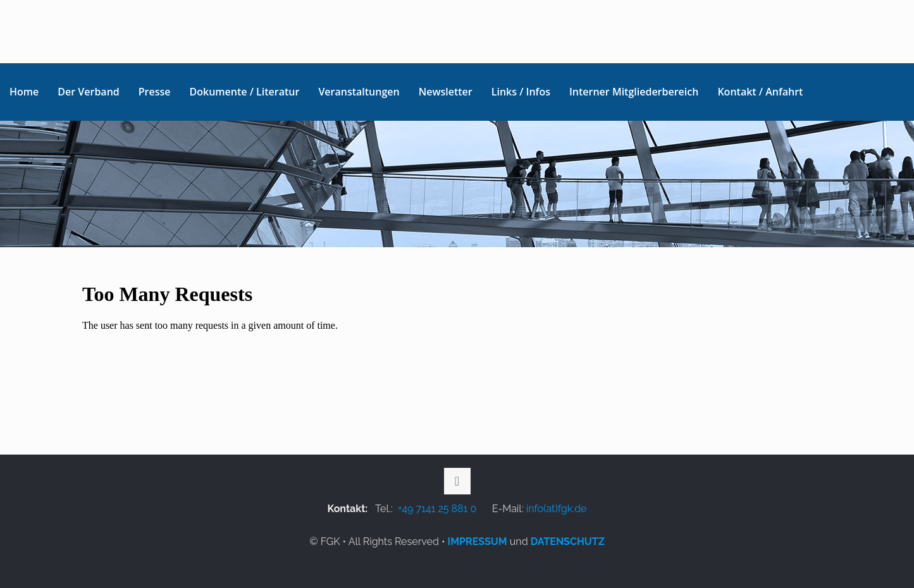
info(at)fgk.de (557, 509)
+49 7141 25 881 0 (437, 509)
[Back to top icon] (457, 481)
